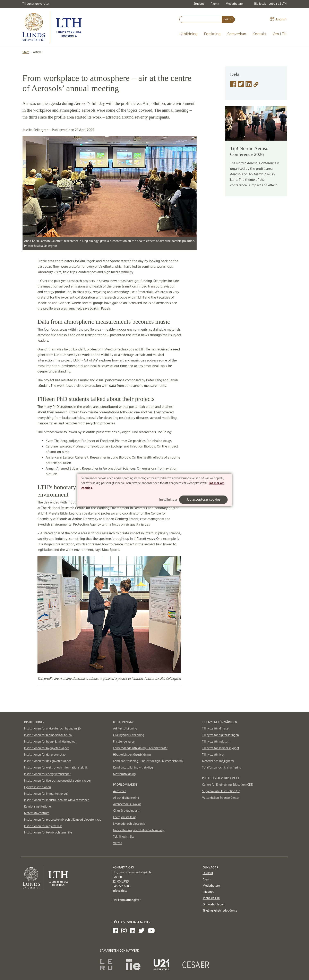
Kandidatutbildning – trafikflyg (133, 768)
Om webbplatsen (214, 905)
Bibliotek (260, 4)
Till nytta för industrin (216, 742)
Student (199, 4)
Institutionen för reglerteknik (43, 826)
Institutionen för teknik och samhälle (48, 833)
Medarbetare (234, 4)
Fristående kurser (124, 742)
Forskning (212, 34)
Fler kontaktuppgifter (127, 900)
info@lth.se (120, 891)
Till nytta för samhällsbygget (221, 748)
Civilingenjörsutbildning (128, 735)
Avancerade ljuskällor (127, 804)
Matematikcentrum (37, 813)
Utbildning (189, 34)
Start (26, 52)
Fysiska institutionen (38, 787)
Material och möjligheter (218, 761)
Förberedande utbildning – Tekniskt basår (140, 748)
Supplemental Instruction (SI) (221, 791)
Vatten (118, 843)
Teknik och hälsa (124, 837)
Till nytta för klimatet (216, 729)
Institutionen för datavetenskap (45, 755)
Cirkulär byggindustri (127, 811)
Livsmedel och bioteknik (129, 824)
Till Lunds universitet (36, 4)
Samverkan (237, 34)
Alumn (215, 4)
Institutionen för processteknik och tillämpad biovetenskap (63, 820)
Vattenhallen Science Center (221, 798)
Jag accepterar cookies (203, 500)
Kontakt (259, 34)
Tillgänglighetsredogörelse (220, 911)
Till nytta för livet (213, 755)
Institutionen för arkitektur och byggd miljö (52, 729)
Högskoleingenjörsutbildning (132, 755)
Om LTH (280, 34)
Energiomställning (125, 817)
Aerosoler (119, 791)
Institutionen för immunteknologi (46, 794)
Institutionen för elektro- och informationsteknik (56, 768)
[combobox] (201, 20)
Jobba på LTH (278, 4)
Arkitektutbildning (125, 729)
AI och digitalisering (126, 798)
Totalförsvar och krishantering (222, 768)
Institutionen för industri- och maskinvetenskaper (57, 800)
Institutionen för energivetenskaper (47, 774)
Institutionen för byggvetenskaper (47, 748)
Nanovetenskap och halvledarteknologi (139, 830)
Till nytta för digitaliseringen (220, 735)
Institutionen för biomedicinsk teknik (48, 735)
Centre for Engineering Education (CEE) (228, 785)
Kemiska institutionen (38, 807)
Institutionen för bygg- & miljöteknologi (50, 742)
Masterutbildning (124, 774)
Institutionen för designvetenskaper (48, 761)
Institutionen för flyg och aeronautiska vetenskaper (58, 781)
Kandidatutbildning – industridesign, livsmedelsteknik (148, 761)
